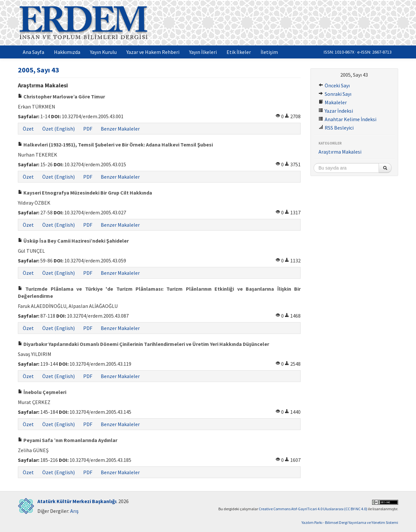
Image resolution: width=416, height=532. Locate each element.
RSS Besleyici (336, 128)
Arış (74, 511)
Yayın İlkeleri (203, 52)
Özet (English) (58, 129)
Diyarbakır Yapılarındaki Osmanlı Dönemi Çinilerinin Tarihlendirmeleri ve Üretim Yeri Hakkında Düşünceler (143, 344)
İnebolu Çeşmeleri (42, 392)
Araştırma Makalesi (340, 152)
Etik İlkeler (239, 52)
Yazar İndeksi (336, 111)
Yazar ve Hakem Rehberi (153, 52)
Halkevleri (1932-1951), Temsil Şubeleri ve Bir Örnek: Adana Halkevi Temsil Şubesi (115, 145)
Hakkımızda (67, 52)
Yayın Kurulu (103, 52)
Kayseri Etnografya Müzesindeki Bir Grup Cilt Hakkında (85, 193)
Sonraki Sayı (335, 94)
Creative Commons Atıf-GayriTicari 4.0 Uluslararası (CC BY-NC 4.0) (313, 509)
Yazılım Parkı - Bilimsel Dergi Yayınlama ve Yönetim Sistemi (350, 522)
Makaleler (333, 102)
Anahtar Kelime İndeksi (347, 119)
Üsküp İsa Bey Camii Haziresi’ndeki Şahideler (73, 241)
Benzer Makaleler (120, 129)
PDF (88, 129)
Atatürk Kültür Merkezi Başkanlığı (77, 501)
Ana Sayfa (33, 52)
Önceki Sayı (334, 85)
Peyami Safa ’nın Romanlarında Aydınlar (68, 440)
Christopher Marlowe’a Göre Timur (61, 96)
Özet (28, 129)
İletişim (269, 52)
